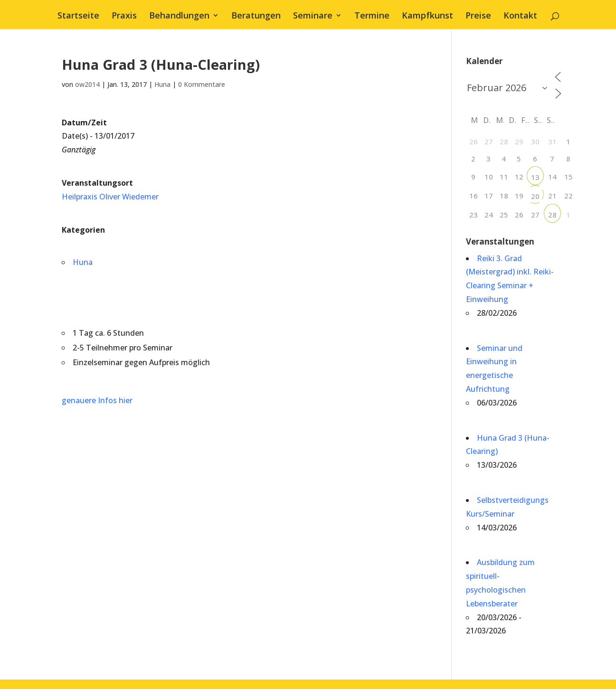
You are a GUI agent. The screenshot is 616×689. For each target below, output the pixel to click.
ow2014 (87, 84)
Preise (478, 16)
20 (535, 196)
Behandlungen (179, 16)
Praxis (124, 16)
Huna (162, 84)
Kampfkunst (427, 16)
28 (552, 215)
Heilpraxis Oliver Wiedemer (110, 197)
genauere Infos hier (97, 400)
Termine (372, 16)
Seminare (313, 16)
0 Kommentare (202, 84)
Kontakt (520, 16)
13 (535, 177)
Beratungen (256, 16)
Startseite (78, 16)
